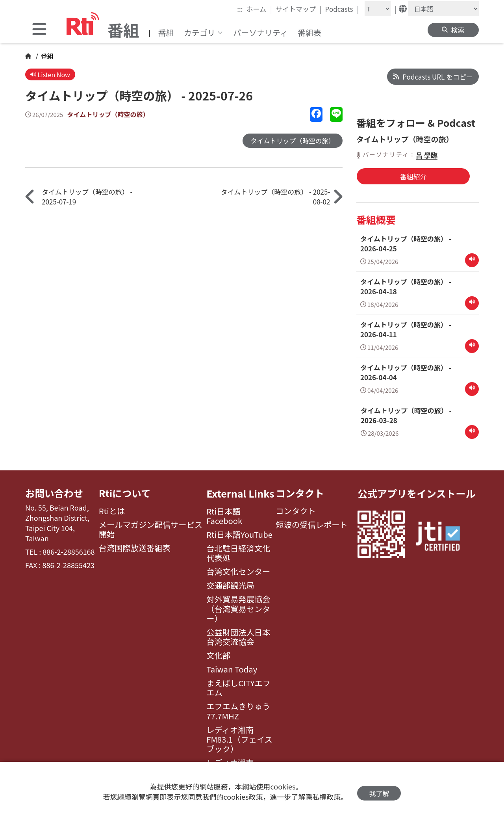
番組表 (309, 33)
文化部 (218, 653)
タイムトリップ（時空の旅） (110, 115)
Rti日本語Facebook (224, 514)
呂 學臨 (427, 155)
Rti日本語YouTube (239, 532)
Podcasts (342, 9)
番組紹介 (398, 176)
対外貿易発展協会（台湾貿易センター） (238, 606)
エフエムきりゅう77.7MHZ (238, 709)
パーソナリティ (260, 33)
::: (240, 9)
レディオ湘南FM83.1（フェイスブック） (239, 737)
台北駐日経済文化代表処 (238, 551)
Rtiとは (112, 509)
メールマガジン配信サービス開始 (151, 528)
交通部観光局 (230, 583)
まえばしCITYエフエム (238, 686)
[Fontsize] (378, 9)
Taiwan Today (232, 667)
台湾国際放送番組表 (135, 546)
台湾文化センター (238, 569)
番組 (166, 33)
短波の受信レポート (312, 523)
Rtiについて (125, 491)
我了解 (379, 792)
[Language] (443, 9)
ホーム (259, 9)
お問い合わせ (55, 491)
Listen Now (51, 75)
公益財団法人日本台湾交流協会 (238, 635)
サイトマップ (299, 9)
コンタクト (301, 491)
